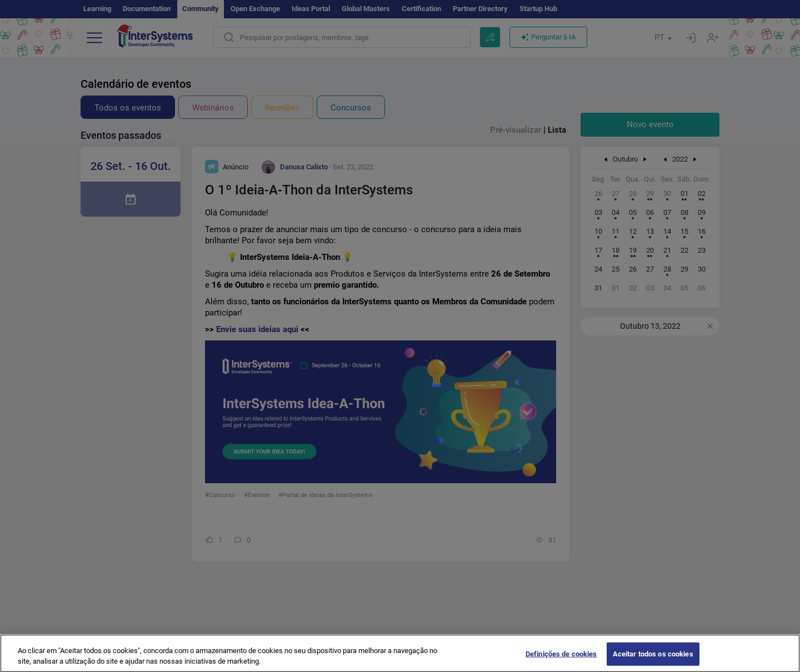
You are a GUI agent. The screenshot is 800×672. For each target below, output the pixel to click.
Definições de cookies (561, 661)
